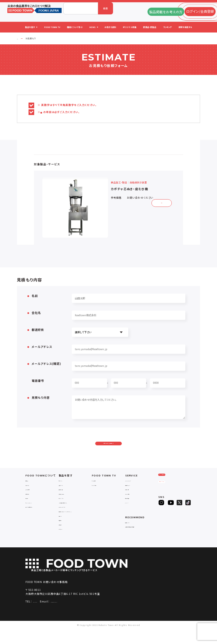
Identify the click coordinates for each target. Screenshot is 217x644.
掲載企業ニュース (134, 496)
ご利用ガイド (32, 496)
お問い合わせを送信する (109, 449)
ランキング (131, 514)
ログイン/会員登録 (172, 490)
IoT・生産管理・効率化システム (75, 514)
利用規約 (30, 509)
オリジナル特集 (134, 505)
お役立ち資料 (133, 501)
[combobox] (81, 8)
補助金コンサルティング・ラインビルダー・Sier (74, 524)
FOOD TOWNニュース (137, 492)
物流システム (66, 492)
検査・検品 (64, 535)
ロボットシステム (68, 509)
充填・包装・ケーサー (70, 505)
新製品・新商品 (133, 509)
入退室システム (67, 496)
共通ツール (65, 530)
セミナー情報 (99, 492)
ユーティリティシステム (71, 518)
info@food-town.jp (79, 616)
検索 (106, 8)
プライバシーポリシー (37, 514)
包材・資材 (64, 539)
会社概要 (30, 492)
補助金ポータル (134, 533)
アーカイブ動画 (100, 496)
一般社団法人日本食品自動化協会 (141, 539)
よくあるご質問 (33, 501)
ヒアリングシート (172, 501)
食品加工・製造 (67, 501)
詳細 (160, 202)
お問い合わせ (33, 505)
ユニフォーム (66, 543)
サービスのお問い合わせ (39, 518)
